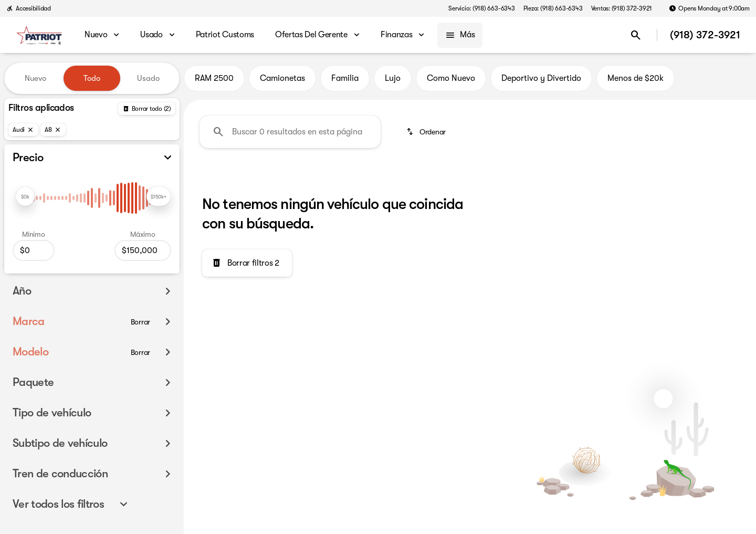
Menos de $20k (636, 78)
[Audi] (23, 130)
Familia (345, 78)
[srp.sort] (427, 132)
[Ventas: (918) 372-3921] (622, 8)
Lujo (393, 78)
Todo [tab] (92, 78)
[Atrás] (147, 109)
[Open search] (636, 35)
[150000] (143, 250)
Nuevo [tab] (35, 78)
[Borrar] (140, 322)
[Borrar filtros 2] (247, 263)
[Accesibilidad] (29, 8)
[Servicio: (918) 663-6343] (481, 8)
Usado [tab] (148, 78)
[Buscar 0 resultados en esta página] (290, 132)
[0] (34, 250)
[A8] (53, 130)
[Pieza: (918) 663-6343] (553, 8)
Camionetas (282, 78)
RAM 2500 (214, 78)
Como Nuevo (451, 78)
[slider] (25, 196)
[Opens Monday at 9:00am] (709, 8)
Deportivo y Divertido (541, 78)
